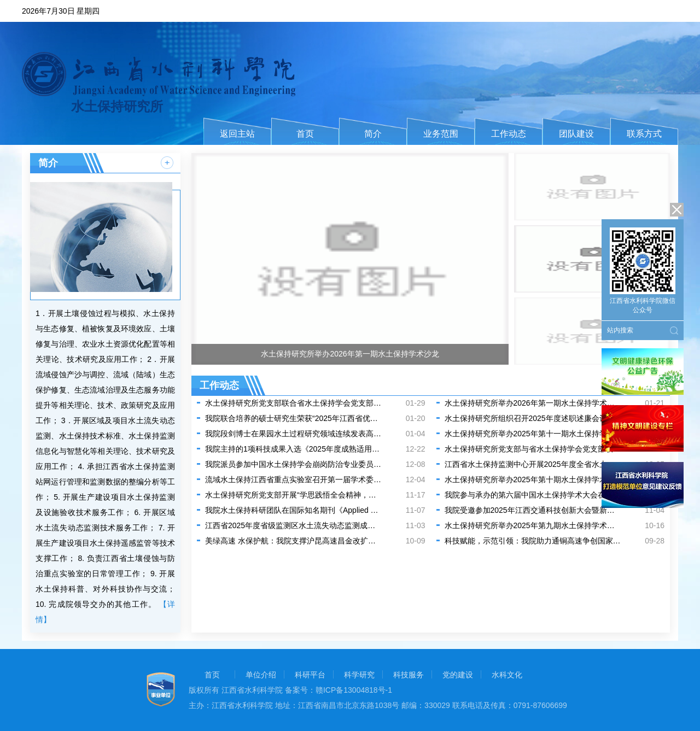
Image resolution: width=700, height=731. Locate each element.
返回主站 (237, 134)
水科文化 (507, 675)
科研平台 (310, 675)
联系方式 (644, 134)
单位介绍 (261, 675)
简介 (373, 134)
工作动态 (509, 134)
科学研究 (359, 675)
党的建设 (458, 675)
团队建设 (576, 134)
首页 (305, 134)
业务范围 (441, 134)
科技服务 (409, 675)
